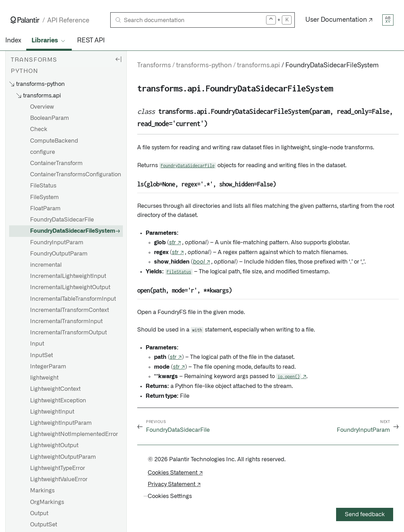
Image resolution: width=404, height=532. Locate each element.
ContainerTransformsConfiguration (76, 175)
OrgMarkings (47, 502)
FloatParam (45, 209)
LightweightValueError (59, 479)
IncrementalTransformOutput (68, 333)
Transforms (154, 66)
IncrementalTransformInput (66, 321)
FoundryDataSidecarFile (62, 220)
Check (39, 129)
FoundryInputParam (57, 243)
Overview (42, 107)
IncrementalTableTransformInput (73, 299)
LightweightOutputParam (63, 457)
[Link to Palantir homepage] (25, 20)
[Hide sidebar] (118, 59)
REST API (91, 41)
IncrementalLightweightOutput (70, 287)
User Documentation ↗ (339, 20)
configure (43, 152)
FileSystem (44, 197)
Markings (42, 491)
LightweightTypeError (58, 468)
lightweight (44, 378)
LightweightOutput (54, 445)
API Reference (68, 21)
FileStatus (43, 186)
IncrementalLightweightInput (68, 276)
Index (13, 41)
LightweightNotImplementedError (74, 434)
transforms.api (259, 66)
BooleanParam (50, 118)
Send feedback (365, 514)
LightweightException (58, 401)
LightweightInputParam (61, 423)
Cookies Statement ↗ (175, 473)
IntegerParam (48, 367)
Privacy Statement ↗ (174, 484)
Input (37, 344)
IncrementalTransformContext (69, 310)
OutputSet (44, 525)
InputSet (41, 355)
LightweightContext (55, 389)
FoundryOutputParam (59, 254)
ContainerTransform (56, 163)
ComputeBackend (54, 141)
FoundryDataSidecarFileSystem (73, 231)
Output (39, 513)
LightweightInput (52, 412)
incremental (46, 265)
